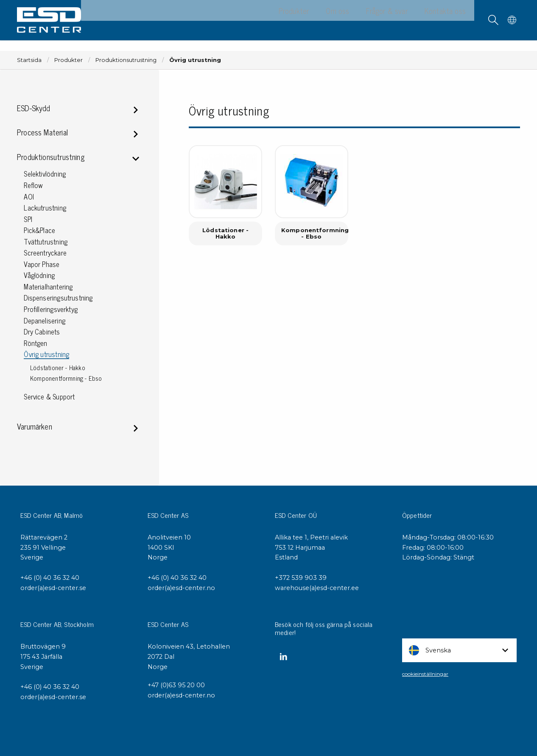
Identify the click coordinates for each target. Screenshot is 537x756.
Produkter (69, 60)
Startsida (29, 60)
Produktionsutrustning (126, 60)
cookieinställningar (425, 674)
